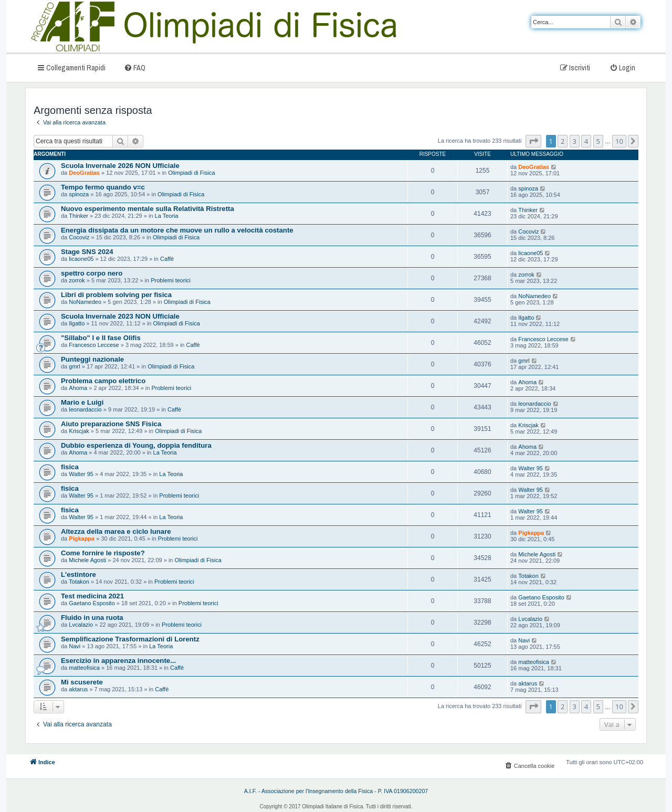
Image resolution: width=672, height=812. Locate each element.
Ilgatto (77, 323)
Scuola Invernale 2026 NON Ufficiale (120, 166)
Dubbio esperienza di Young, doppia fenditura (136, 445)
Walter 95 (81, 474)
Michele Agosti (87, 560)
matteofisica (84, 668)
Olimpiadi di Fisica (191, 173)
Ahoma (78, 388)
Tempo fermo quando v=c (103, 187)
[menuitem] (135, 67)
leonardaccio (85, 409)
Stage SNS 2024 (87, 252)
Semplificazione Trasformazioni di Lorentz (130, 639)
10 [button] (619, 141)
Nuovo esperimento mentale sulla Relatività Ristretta (148, 209)
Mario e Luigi (82, 402)
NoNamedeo (85, 302)
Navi (75, 646)
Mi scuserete (82, 682)
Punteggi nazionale (92, 359)
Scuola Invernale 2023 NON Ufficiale (120, 316)
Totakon (79, 582)
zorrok (77, 280)
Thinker (78, 216)
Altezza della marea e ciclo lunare (116, 531)
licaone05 (81, 259)
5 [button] (598, 141)
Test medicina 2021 (92, 596)
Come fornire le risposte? (103, 553)
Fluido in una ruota (92, 618)
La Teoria (167, 216)
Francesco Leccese (94, 345)
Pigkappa (82, 539)
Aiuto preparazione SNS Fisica (111, 424)
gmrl (74, 366)
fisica (70, 467)
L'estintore (78, 574)
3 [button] (575, 141)
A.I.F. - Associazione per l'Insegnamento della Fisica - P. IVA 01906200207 (336, 791)
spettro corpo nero (92, 273)
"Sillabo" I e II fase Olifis (101, 338)
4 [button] (586, 141)
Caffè (167, 259)
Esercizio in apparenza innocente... (118, 661)
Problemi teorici (171, 280)
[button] (533, 141)
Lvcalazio (81, 625)
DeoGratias (84, 173)
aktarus (78, 689)
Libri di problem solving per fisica (116, 295)
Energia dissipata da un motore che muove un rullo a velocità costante (177, 230)
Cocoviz (79, 237)
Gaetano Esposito (92, 603)
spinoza (79, 194)
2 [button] (563, 141)
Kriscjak (79, 431)
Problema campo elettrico (103, 381)
